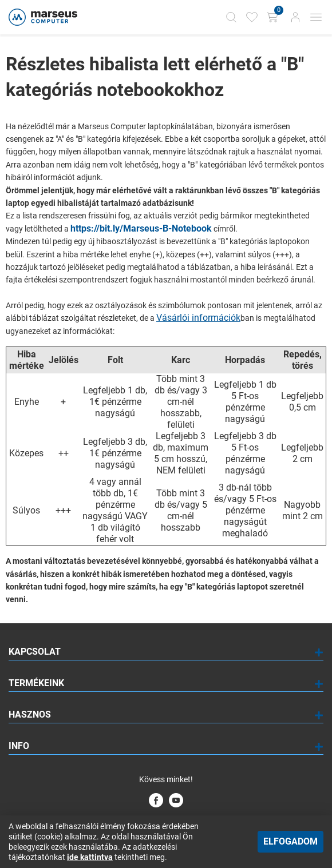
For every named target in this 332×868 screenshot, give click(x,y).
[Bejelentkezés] (295, 17)
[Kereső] (231, 17)
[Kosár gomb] (274, 17)
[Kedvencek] (252, 17)
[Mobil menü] (316, 17)
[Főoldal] (41, 17)
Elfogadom (290, 841)
